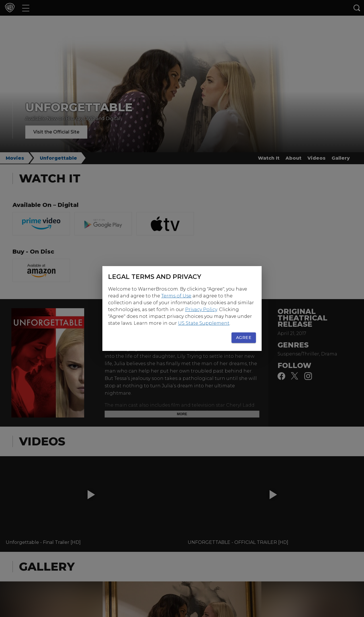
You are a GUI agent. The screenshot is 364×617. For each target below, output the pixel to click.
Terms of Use (176, 296)
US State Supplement (204, 323)
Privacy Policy (201, 309)
